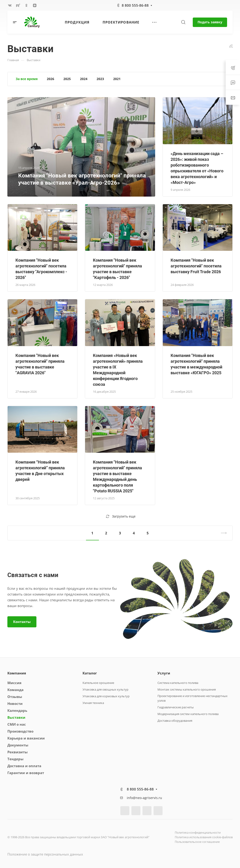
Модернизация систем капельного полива (188, 714)
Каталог (90, 673)
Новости (15, 703)
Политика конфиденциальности (198, 832)
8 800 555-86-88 (135, 5)
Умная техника (93, 703)
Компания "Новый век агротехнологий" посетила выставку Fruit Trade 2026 (196, 266)
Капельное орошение (98, 683)
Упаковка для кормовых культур (106, 696)
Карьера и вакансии (26, 738)
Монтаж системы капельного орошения (187, 689)
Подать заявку (210, 22)
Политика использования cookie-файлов (204, 837)
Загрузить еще (121, 516)
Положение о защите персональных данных (45, 854)
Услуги (164, 673)
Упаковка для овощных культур (105, 689)
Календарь (17, 710)
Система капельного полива (178, 683)
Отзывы (15, 697)
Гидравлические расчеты (176, 707)
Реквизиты (18, 752)
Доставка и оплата (24, 766)
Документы (18, 745)
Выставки (16, 717)
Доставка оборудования (175, 721)
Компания (17, 673)
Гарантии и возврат (26, 773)
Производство (20, 731)
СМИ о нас (17, 724)
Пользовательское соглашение (197, 842)
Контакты (22, 622)
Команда (15, 690)
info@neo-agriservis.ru (144, 798)
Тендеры (15, 759)
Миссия (14, 683)
